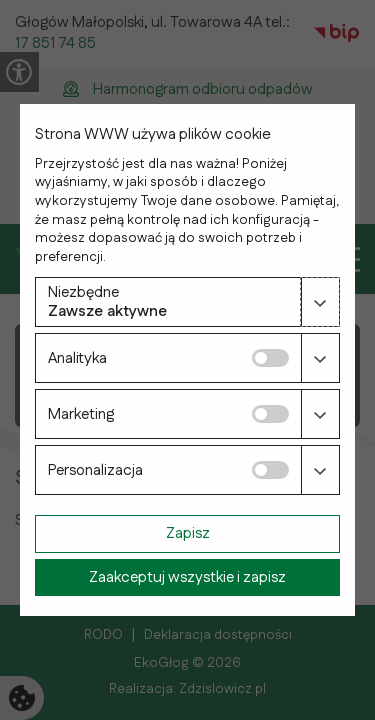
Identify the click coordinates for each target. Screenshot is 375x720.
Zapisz (188, 533)
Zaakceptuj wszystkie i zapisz (187, 577)
